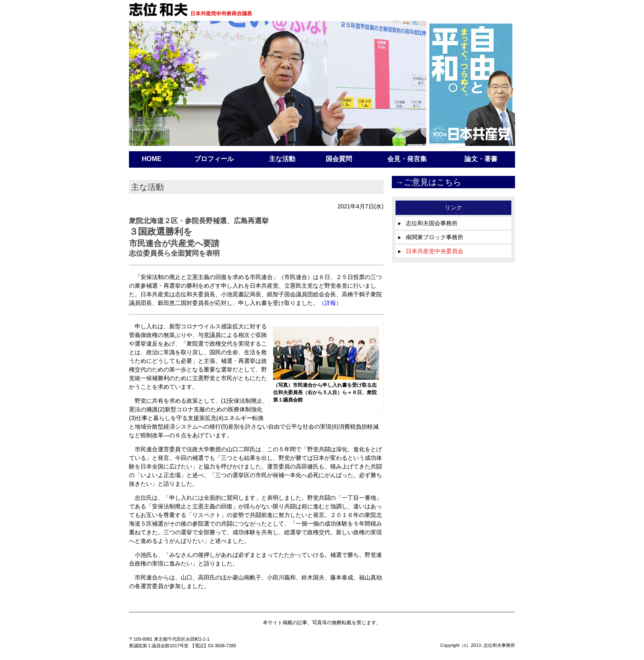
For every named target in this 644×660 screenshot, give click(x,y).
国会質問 (339, 159)
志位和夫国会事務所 (428, 223)
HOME (152, 159)
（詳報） (330, 303)
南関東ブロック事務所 (430, 237)
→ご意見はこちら (428, 182)
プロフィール (214, 159)
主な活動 (282, 159)
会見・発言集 (407, 159)
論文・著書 (481, 159)
